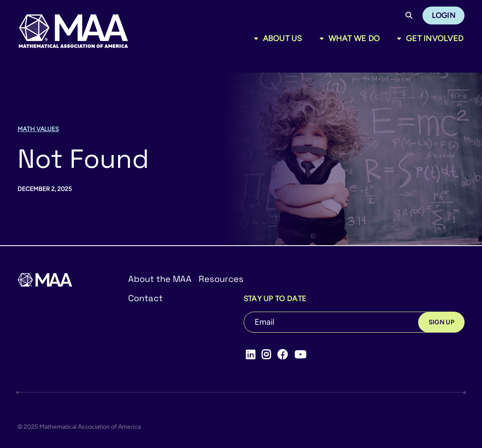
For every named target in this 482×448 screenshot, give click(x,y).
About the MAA (160, 279)
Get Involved (435, 38)
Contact (145, 298)
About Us (283, 38)
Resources (221, 279)
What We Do (354, 38)
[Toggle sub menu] (258, 38)
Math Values (38, 129)
